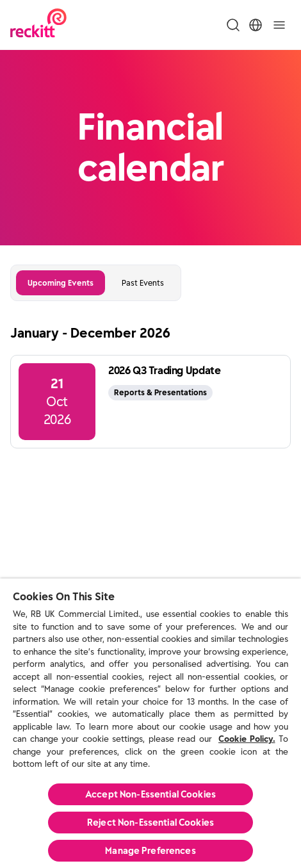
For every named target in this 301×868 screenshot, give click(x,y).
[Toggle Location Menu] (256, 25)
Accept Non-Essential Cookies (150, 794)
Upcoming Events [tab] (61, 283)
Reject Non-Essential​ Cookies (150, 823)
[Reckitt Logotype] (38, 25)
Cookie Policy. (247, 739)
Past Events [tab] (143, 283)
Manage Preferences (150, 851)
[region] (150, 723)
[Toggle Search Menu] (233, 25)
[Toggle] (279, 25)
